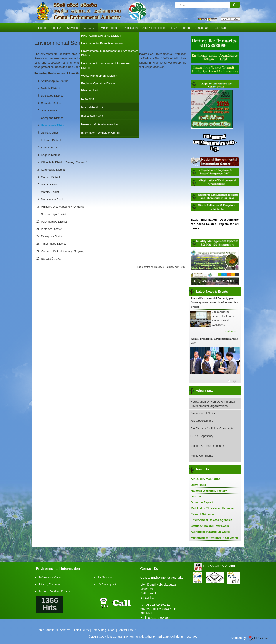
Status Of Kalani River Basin (210, 526)
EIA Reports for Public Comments (212, 428)
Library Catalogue (50, 584)
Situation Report (202, 502)
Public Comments (202, 456)
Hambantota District (53, 125)
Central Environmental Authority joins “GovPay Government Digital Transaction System (214, 302)
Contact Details (127, 630)
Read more (230, 331)
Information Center (51, 577)
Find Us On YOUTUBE (219, 566)
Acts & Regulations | (104, 630)
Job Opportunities (202, 421)
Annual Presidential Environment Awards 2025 (214, 341)
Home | (41, 630)
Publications (105, 577)
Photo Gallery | (81, 630)
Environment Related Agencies (212, 520)
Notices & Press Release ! (207, 446)
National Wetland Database (56, 591)
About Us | (53, 630)
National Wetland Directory (209, 491)
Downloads (198, 485)
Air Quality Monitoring (206, 479)
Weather (196, 496)
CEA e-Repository (109, 584)
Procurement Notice (203, 413)
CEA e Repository (202, 436)
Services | (66, 630)
